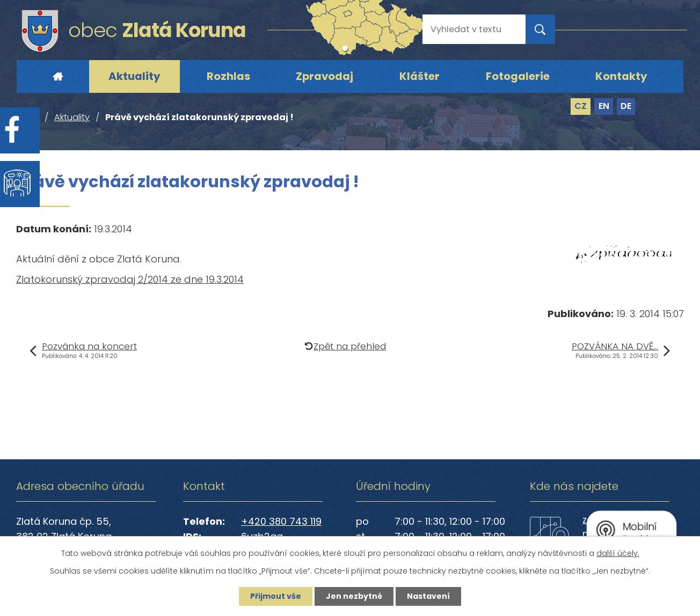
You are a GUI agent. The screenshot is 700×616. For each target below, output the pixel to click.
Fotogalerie (518, 76)
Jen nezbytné (354, 596)
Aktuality (134, 76)
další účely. (618, 553)
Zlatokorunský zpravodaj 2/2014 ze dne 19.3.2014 (130, 279)
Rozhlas (228, 76)
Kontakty (621, 76)
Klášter (420, 76)
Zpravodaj (325, 76)
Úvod (57, 77)
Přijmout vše (276, 596)
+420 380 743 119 (281, 521)
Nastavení (428, 596)
